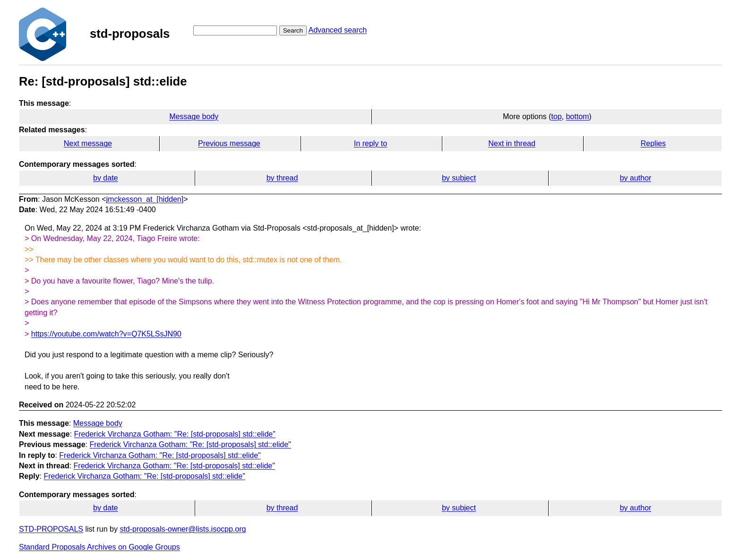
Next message (88, 143)
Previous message (229, 143)
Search (293, 30)
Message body (194, 116)
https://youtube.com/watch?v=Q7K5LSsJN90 (106, 334)
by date (105, 178)
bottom (577, 116)
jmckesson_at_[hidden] (145, 199)
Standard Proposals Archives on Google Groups (99, 547)
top (556, 116)
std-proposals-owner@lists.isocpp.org (183, 529)
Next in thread (512, 143)
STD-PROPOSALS (51, 529)
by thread (282, 178)
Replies (653, 143)
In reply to (370, 143)
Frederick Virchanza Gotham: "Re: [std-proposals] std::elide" (175, 434)
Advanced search (337, 30)
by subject (459, 178)
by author (635, 178)
